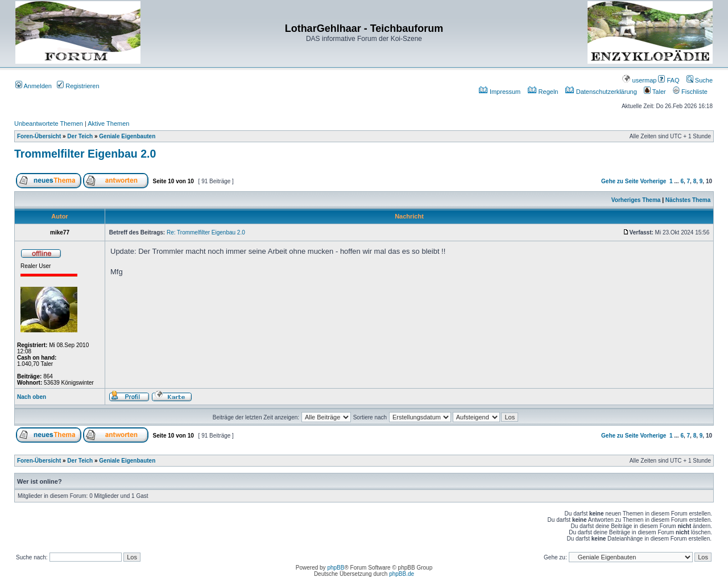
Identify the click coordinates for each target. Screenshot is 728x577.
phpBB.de (402, 574)
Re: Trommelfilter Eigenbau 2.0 (206, 232)
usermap (639, 80)
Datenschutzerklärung (601, 92)
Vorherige (653, 181)
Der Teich (80, 136)
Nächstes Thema (688, 200)
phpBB (336, 568)
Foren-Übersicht (39, 136)
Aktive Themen (108, 123)
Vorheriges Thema (636, 200)
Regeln (543, 92)
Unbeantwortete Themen (49, 123)
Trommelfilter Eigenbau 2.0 (85, 154)
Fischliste (690, 92)
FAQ (669, 80)
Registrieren (78, 86)
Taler (655, 92)
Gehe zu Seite (620, 181)
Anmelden (34, 86)
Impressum (500, 92)
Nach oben (32, 397)
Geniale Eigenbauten (127, 136)
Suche (700, 80)
